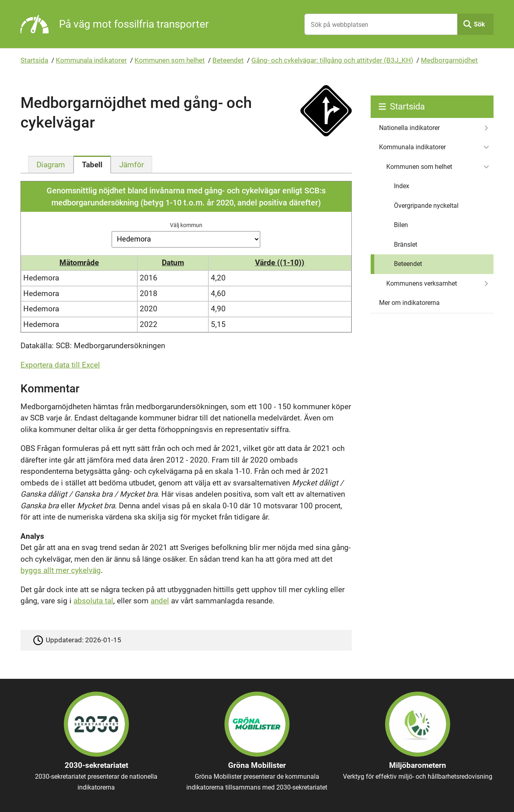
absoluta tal (93, 601)
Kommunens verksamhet (422, 283)
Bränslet (406, 245)
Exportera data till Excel (60, 365)
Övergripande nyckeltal (426, 206)
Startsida (34, 60)
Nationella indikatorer (409, 128)
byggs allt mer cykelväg (61, 570)
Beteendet (228, 60)
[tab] (51, 164)
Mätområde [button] (79, 263)
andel (160, 601)
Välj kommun (186, 225)
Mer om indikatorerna (409, 303)
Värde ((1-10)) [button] (280, 263)
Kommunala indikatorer (91, 60)
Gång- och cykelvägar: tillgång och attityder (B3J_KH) (332, 60)
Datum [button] (173, 263)
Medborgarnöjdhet (449, 60)
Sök (479, 24)
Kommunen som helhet (170, 60)
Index (402, 186)
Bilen (401, 225)
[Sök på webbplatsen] (381, 24)
